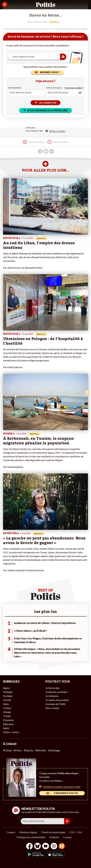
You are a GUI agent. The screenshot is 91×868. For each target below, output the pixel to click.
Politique (8, 692)
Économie (8, 720)
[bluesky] (37, 846)
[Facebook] (29, 846)
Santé (6, 728)
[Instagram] (54, 846)
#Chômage (54, 750)
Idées (6, 704)
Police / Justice (11, 732)
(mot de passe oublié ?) (74, 88)
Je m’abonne (52, 696)
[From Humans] (62, 846)
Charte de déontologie (53, 832)
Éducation (8, 724)
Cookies (67, 837)
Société (7, 700)
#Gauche (28, 750)
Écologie (8, 696)
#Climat (7, 750)
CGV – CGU (76, 832)
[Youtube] (46, 846)
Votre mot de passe (54, 88)
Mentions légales (28, 832)
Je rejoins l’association (57, 700)
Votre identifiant (14, 88)
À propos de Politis (56, 704)
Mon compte (52, 708)
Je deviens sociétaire (56, 692)
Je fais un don (53, 688)
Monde (7, 712)
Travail (7, 716)
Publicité (54, 837)
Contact (11, 832)
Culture (7, 708)
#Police (18, 750)
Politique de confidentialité (31, 837)
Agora (6, 688)
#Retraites (41, 750)
